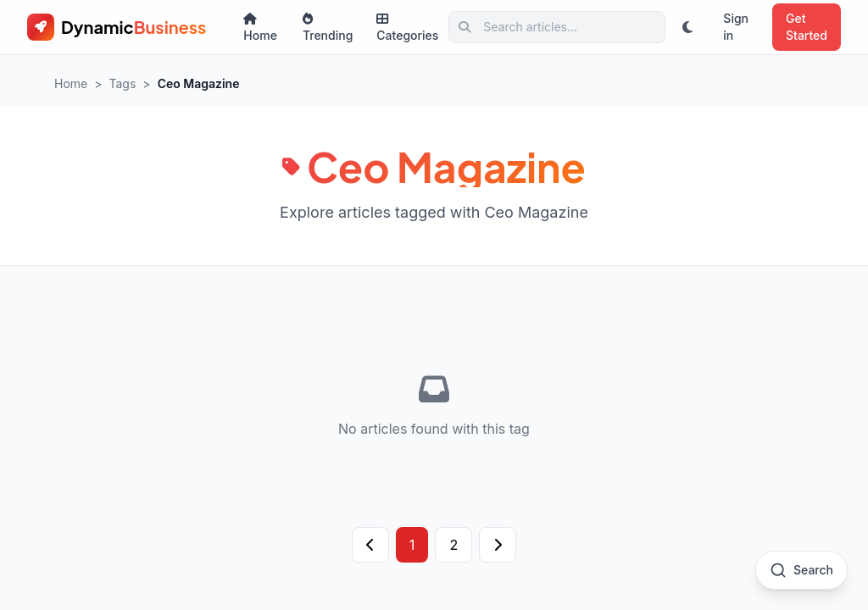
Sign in (736, 27)
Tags (123, 83)
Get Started (807, 27)
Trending (328, 28)
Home (260, 28)
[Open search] (801, 570)
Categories (407, 28)
